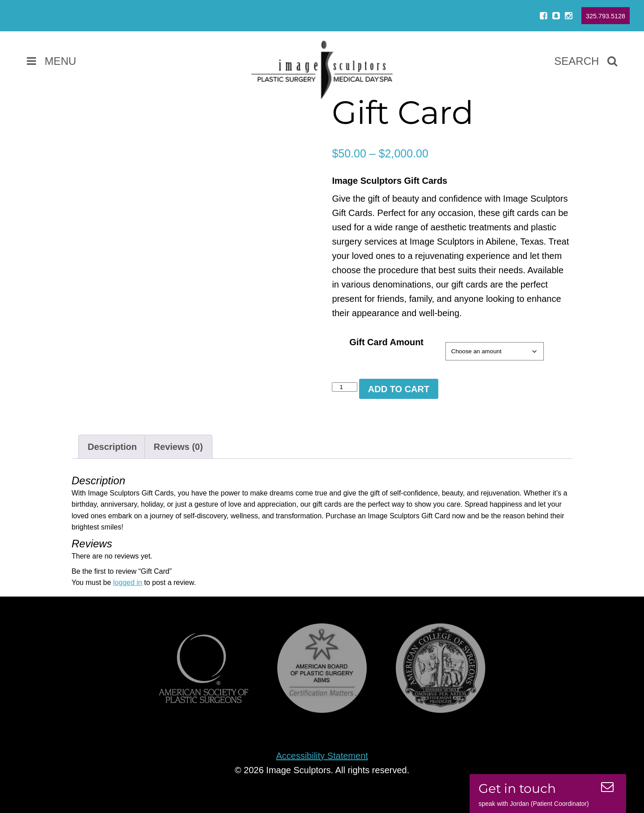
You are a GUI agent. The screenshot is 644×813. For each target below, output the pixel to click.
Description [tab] (112, 447)
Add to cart (399, 389)
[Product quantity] (344, 387)
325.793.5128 (606, 16)
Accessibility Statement (322, 756)
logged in (128, 582)
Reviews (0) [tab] (178, 447)
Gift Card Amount (386, 342)
